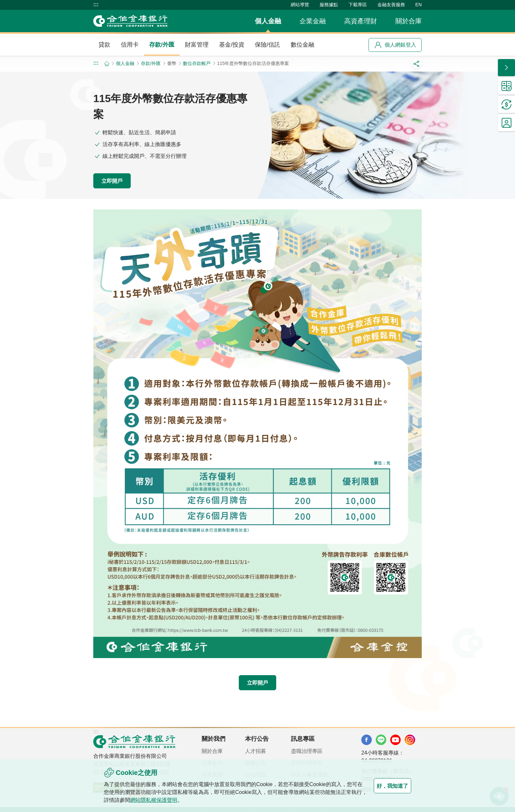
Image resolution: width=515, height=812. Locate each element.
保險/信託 (268, 45)
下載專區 (358, 5)
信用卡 (130, 45)
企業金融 (313, 21)
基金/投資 (232, 45)
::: (96, 5)
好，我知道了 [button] (385, 786)
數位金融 (302, 45)
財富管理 (197, 45)
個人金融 (268, 21)
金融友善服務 (391, 5)
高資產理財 (361, 21)
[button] (506, 68)
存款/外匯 (162, 45)
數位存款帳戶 (197, 63)
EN (419, 5)
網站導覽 (300, 5)
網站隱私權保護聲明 (180, 800)
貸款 (104, 45)
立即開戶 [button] (120, 180)
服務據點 (329, 5)
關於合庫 (409, 21)
